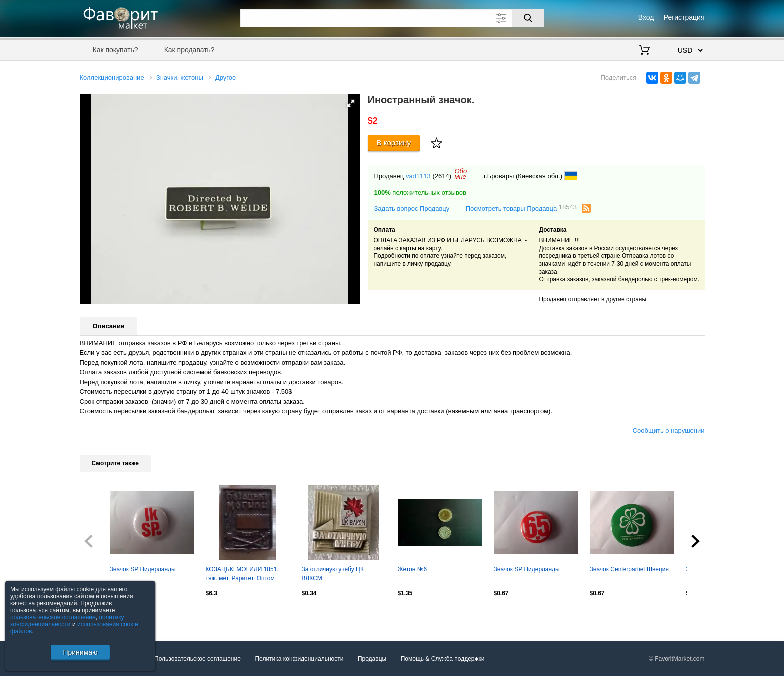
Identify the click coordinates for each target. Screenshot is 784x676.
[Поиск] (528, 18)
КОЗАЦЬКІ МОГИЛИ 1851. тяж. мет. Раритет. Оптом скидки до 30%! (242, 575)
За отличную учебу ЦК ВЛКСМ (333, 574)
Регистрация (684, 17)
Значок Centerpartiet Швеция (629, 569)
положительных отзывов (420, 193)
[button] (351, 103)
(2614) (442, 176)
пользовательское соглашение (53, 617)
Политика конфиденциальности (299, 659)
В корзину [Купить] (394, 143)
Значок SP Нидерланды (143, 569)
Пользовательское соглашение (197, 659)
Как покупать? (115, 50)
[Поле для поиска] (392, 18)
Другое (225, 78)
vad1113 (418, 176)
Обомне (461, 174)
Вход (646, 17)
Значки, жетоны (180, 78)
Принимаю (80, 652)
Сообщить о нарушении (669, 431)
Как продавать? (189, 50)
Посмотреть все (102, 615)
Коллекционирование (112, 78)
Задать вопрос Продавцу (412, 209)
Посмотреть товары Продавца (521, 208)
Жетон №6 (413, 569)
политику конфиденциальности (67, 621)
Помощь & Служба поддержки (443, 659)
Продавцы (372, 659)
